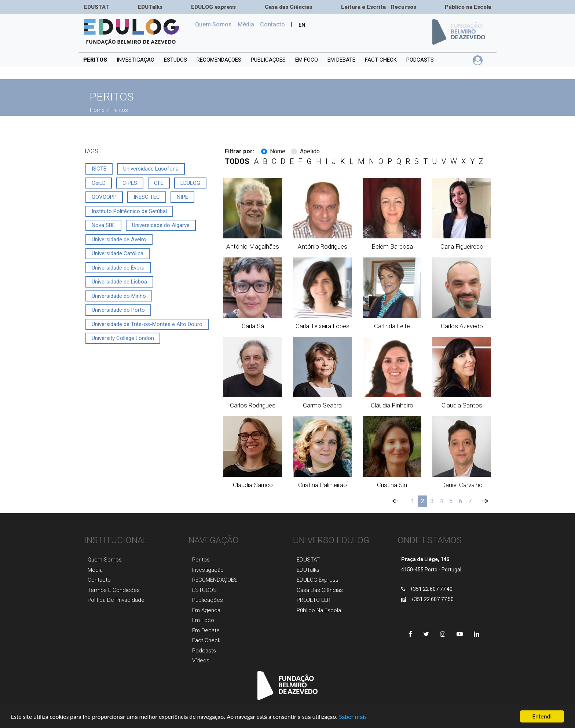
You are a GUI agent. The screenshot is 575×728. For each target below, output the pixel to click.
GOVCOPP (104, 197)
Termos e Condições (114, 590)
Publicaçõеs (208, 600)
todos (237, 161)
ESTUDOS (175, 60)
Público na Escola (468, 7)
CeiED (99, 183)
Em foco (307, 60)
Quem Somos (215, 24)
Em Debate (206, 630)
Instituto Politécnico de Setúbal (129, 211)
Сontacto (272, 24)
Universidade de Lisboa (119, 282)
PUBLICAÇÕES (268, 60)
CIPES (130, 183)
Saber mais (353, 718)
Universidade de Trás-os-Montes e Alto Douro (147, 324)
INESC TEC (147, 197)
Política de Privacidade (116, 600)
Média (246, 24)
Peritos (95, 60)
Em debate (341, 60)
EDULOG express (213, 7)
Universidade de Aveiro (119, 239)
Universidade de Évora (118, 268)
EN (302, 25)
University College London (123, 338)
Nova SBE (103, 225)
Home (98, 110)
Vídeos (201, 661)
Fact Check (381, 60)
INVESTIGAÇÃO (135, 60)
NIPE (182, 197)
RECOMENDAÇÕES (219, 60)
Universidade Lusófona (151, 169)
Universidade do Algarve (161, 225)
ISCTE (99, 169)
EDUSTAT (97, 7)
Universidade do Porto (118, 310)
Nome (278, 151)
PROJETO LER (314, 600)
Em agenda (206, 610)
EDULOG (190, 183)
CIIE (159, 183)
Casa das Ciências (289, 7)
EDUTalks (150, 7)
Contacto (99, 580)
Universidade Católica (118, 253)
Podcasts (420, 60)
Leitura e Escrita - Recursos (379, 7)
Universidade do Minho (119, 296)
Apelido (310, 151)
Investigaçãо (208, 570)
